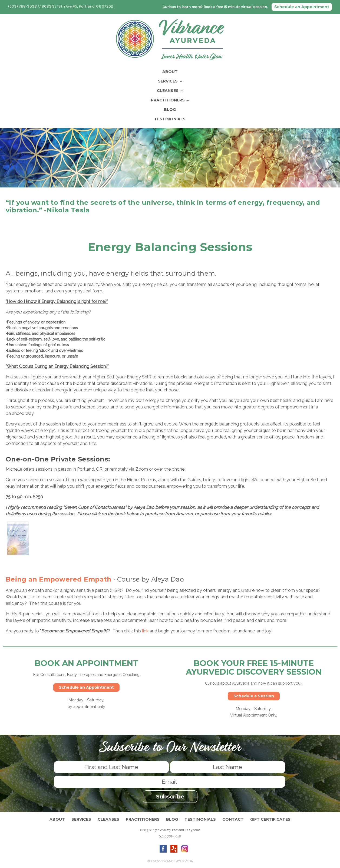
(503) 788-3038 (22, 6)
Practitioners (170, 100)
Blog (170, 109)
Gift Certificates (270, 819)
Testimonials (170, 119)
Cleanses (170, 90)
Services (170, 81)
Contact (233, 819)
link (145, 631)
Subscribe (170, 796)
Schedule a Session (254, 696)
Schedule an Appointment (302, 7)
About (170, 71)
